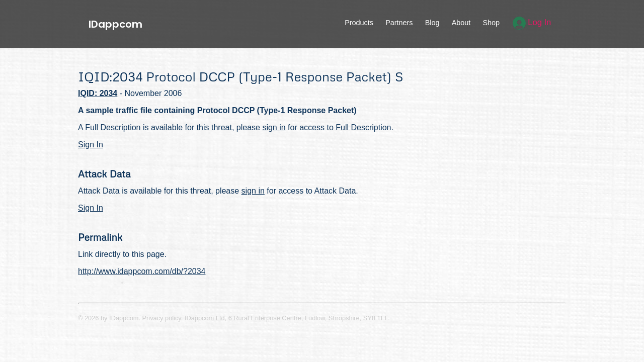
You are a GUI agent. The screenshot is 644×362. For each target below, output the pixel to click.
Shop (491, 23)
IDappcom (115, 24)
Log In (532, 22)
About (461, 23)
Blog (432, 23)
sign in (274, 127)
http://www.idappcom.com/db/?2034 (142, 271)
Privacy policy (162, 318)
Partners (399, 23)
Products (359, 23)
